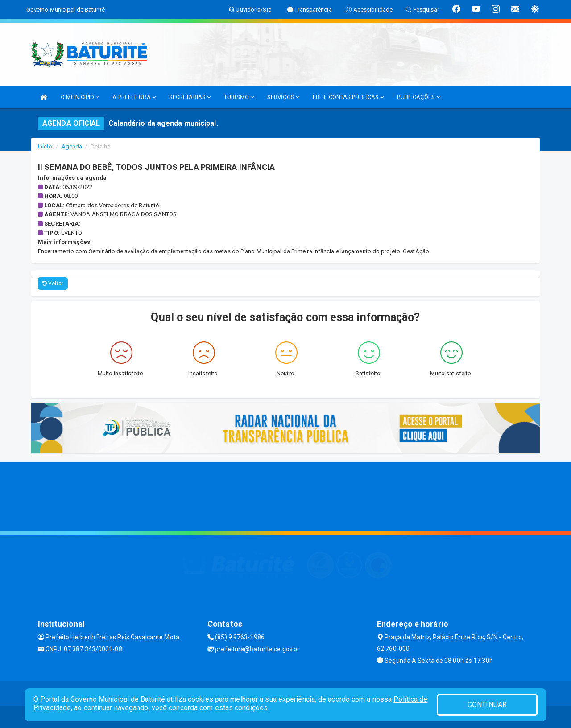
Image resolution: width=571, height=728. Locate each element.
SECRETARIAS (190, 97)
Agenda (72, 146)
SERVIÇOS (283, 97)
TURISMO (239, 97)
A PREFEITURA (134, 97)
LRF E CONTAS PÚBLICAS (348, 97)
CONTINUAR (487, 705)
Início (45, 146)
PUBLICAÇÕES (418, 97)
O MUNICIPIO (80, 97)
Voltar (53, 284)
